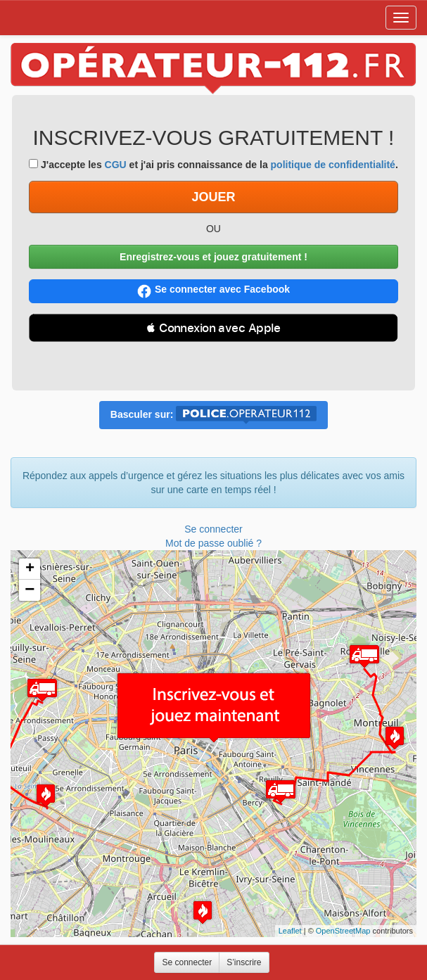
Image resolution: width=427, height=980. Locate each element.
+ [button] (30, 569)
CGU (116, 165)
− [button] (30, 590)
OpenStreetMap (343, 931)
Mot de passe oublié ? (213, 543)
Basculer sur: (213, 415)
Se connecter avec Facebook (213, 291)
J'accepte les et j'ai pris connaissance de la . (213, 165)
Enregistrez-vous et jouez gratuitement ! (213, 257)
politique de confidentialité (333, 165)
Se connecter (213, 529)
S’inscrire (244, 962)
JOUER (213, 197)
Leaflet (290, 931)
